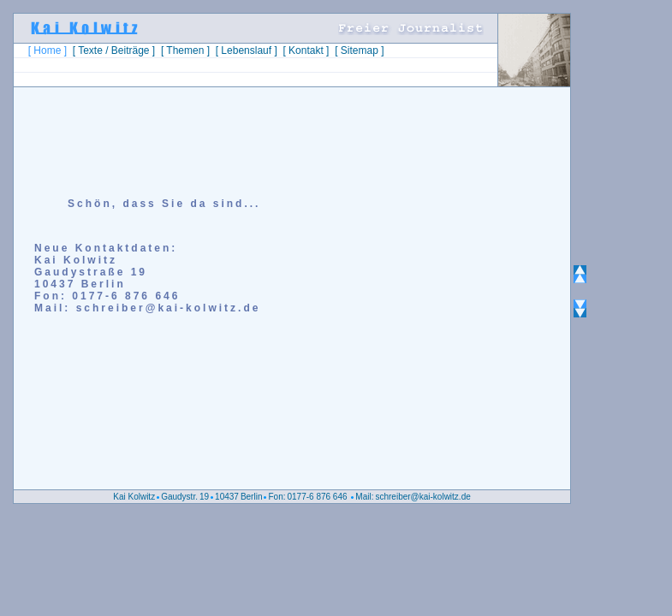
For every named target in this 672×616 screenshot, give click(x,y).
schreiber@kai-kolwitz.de (422, 497)
